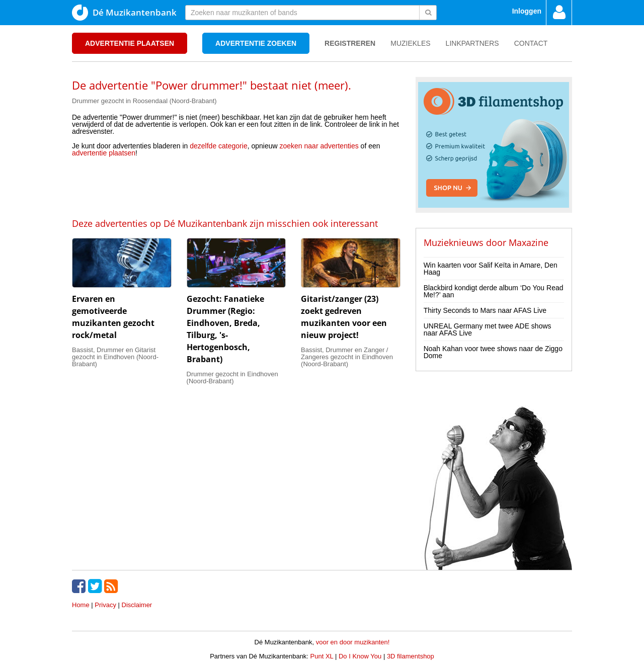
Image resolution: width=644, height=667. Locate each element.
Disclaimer (137, 605)
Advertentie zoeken (256, 43)
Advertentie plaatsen (130, 43)
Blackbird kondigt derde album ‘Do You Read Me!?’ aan (494, 291)
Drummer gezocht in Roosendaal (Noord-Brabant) (144, 101)
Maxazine (529, 242)
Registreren (350, 43)
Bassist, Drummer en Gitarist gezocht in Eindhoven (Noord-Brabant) (115, 357)
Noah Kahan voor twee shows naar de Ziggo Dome (493, 352)
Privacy (105, 605)
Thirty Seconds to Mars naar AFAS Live (485, 310)
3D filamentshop (411, 656)
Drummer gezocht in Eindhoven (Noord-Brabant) (232, 378)
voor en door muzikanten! (353, 642)
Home (81, 605)
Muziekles (410, 43)
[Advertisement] (236, 187)
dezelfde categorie (218, 146)
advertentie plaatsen (104, 153)
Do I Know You (360, 656)
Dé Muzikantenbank (124, 13)
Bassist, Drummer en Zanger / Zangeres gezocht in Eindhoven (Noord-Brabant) (347, 357)
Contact (531, 43)
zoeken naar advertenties (319, 146)
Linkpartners (472, 43)
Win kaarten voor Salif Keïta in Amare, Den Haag (491, 269)
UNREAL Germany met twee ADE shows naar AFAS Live (488, 329)
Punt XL (322, 656)
